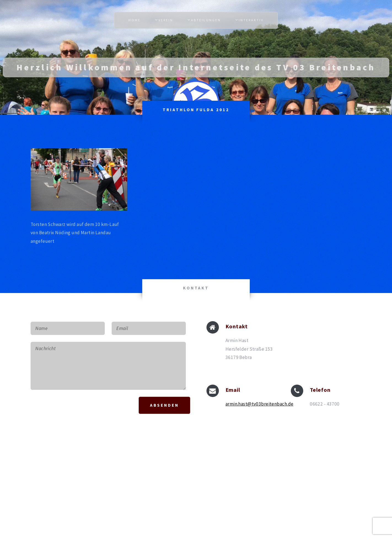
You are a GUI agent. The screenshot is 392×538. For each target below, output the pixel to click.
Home (135, 20)
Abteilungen (206, 20)
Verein (166, 20)
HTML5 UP (218, 479)
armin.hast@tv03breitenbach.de (260, 404)
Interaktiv (251, 20)
